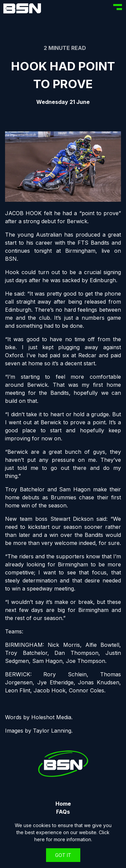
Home (63, 804)
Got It (63, 855)
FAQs (63, 812)
